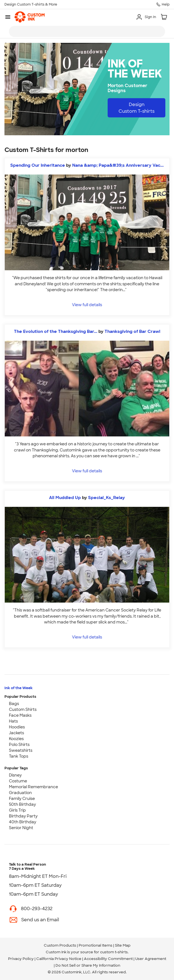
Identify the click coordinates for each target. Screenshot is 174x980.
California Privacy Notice (59, 959)
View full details (87, 305)
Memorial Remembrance (33, 787)
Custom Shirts (23, 709)
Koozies (16, 739)
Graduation (20, 793)
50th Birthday (22, 804)
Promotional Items (96, 945)
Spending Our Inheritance (38, 165)
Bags (14, 704)
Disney (15, 775)
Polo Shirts (19, 745)
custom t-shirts (114, 952)
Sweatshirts (21, 750)
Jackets (16, 733)
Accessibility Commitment (108, 959)
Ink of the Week (19, 688)
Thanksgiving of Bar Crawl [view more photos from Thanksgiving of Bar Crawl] (132, 331)
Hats (13, 721)
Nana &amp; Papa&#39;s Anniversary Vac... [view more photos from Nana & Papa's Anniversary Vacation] (118, 165)
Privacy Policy (21, 959)
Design (136, 108)
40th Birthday (23, 822)
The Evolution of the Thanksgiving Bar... (56, 331)
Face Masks (20, 715)
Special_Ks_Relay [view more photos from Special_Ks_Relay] (107, 498)
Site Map (123, 945)
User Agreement (151, 959)
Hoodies (17, 727)
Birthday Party (23, 816)
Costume (18, 781)
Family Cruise (22, 799)
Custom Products (60, 945)
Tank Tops (19, 756)
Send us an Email (40, 920)
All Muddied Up (65, 498)
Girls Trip (17, 810)
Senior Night (21, 828)
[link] (30, 17)
